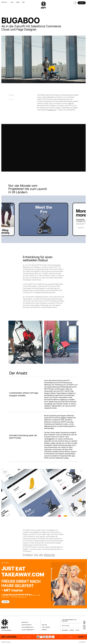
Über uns (44, 625)
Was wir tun (5, 2)
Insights (18, 2)
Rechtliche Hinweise (6, 642)
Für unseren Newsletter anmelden (69, 620)
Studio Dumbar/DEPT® (28, 630)
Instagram (65, 630)
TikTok (77, 630)
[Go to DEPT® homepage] (44, 5)
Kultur (23, 2)
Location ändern (7, 630)
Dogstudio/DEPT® (26, 625)
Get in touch (66, 626)
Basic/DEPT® (25, 622)
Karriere (44, 630)
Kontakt (82, 3)
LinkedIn (72, 630)
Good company (46, 627)
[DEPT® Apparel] (43, 637)
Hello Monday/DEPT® (27, 627)
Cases (12, 2)
